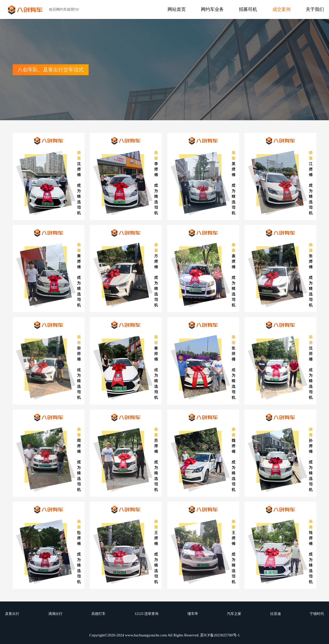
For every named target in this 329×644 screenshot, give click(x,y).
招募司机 (248, 9)
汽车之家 (234, 614)
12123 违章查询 (147, 614)
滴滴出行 (55, 614)
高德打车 (98, 614)
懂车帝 (193, 614)
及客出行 (12, 614)
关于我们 (315, 9)
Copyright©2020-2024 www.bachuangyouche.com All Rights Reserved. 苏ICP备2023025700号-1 (165, 635)
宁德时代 (317, 614)
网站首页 (177, 9)
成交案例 (281, 9)
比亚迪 (276, 614)
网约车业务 (212, 9)
